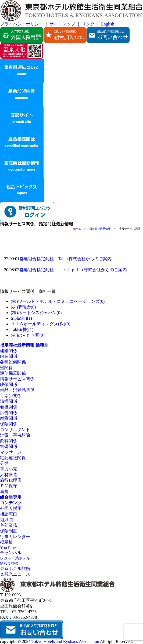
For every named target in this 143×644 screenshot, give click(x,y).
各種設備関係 (13, 362)
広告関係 (9, 413)
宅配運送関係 (13, 458)
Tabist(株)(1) (22, 330)
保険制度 (9, 531)
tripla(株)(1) (21, 318)
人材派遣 (9, 475)
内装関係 (9, 356)
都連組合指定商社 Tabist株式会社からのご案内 (65, 259)
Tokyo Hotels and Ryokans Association (65, 641)
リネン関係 (11, 396)
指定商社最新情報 (100, 229)
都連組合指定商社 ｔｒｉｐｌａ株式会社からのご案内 (73, 270)
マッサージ (11, 452)
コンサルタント (15, 430)
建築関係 (9, 351)
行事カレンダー (15, 537)
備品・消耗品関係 (17, 390)
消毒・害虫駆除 (15, 435)
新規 (4, 492)
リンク (88, 24)
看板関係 (9, 407)
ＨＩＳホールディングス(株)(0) (40, 324)
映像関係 (9, 384)
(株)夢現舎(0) (23, 307)
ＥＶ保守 (9, 486)
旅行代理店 (11, 480)
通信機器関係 (13, 373)
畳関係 (6, 368)
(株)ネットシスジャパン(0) (36, 313)
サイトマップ (62, 24)
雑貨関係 (9, 418)
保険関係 (9, 424)
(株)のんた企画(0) (28, 335)
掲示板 (6, 542)
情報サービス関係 (17, 379)
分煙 (4, 463)
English (108, 24)
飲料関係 (9, 441)
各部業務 (9, 525)
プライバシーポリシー (22, 24)
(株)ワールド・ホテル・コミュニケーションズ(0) (58, 301)
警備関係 (9, 446)
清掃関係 (9, 401)
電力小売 (9, 469)
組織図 (6, 520)
